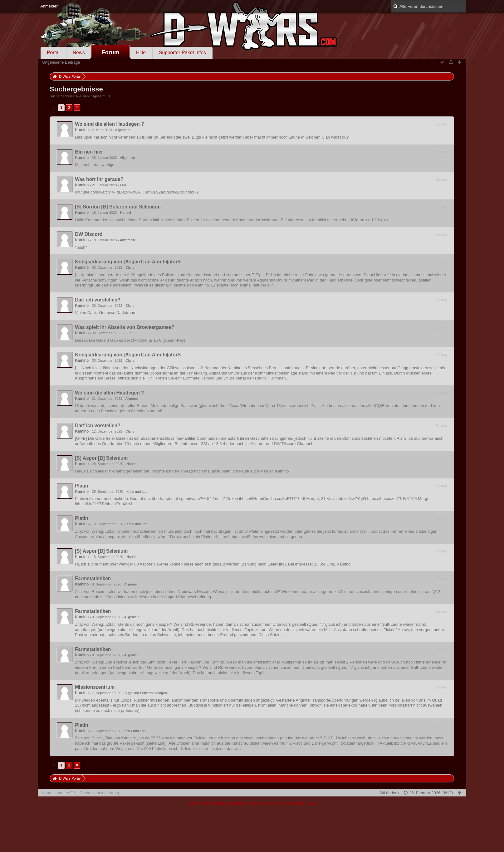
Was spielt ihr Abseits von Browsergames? (125, 327)
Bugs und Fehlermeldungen (146, 693)
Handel (126, 213)
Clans (130, 267)
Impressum (52, 793)
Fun (123, 185)
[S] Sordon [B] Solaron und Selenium (118, 207)
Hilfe (141, 53)
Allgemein (123, 130)
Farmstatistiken (93, 578)
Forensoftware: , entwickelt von (252, 803)
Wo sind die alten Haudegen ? (110, 124)
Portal (53, 53)
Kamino (82, 130)
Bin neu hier (89, 152)
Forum (111, 52)
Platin (81, 486)
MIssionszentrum (95, 687)
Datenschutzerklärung (99, 793)
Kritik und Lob (137, 492)
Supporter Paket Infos (182, 53)
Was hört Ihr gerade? (99, 179)
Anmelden (49, 6)
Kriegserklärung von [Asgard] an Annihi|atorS (128, 262)
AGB (71, 793)
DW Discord (89, 234)
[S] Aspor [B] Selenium (101, 458)
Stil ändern (389, 793)
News (79, 53)
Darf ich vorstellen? (98, 300)
